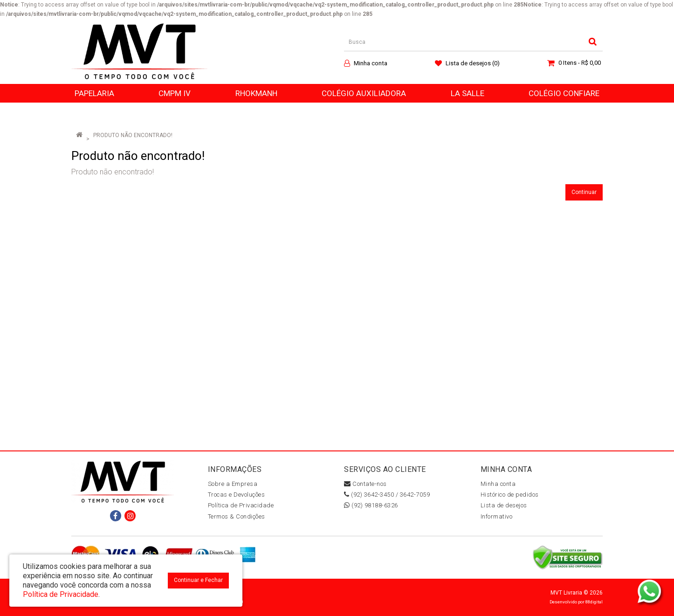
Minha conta (498, 484)
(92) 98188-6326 (371, 505)
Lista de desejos (504, 505)
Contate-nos (365, 484)
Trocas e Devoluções (237, 495)
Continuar (584, 192)
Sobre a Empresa (233, 484)
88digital (594, 602)
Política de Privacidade (241, 505)
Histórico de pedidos (510, 495)
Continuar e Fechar (198, 580)
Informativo (497, 516)
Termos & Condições (237, 516)
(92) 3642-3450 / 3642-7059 (387, 495)
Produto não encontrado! (133, 135)
